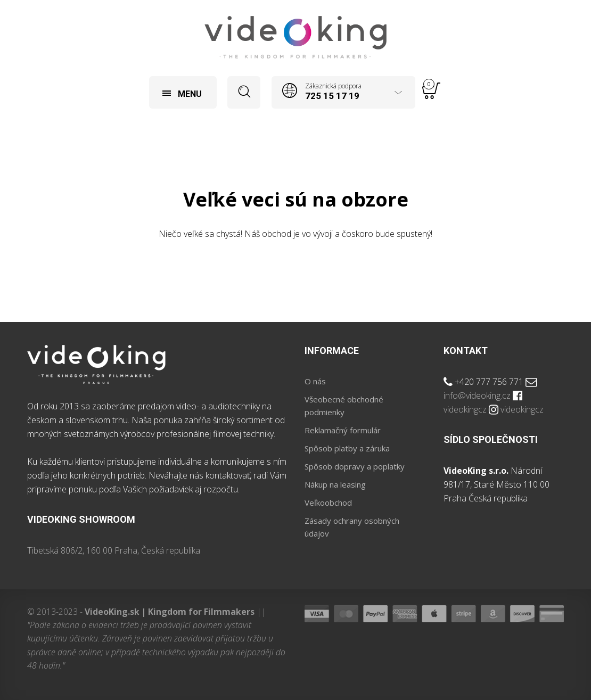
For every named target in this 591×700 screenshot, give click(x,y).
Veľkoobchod (328, 503)
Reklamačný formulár (343, 430)
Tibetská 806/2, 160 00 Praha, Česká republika (114, 550)
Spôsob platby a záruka (347, 448)
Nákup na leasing (335, 484)
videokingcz (465, 409)
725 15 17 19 (332, 96)
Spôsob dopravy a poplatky (355, 466)
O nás (315, 381)
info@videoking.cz (477, 396)
